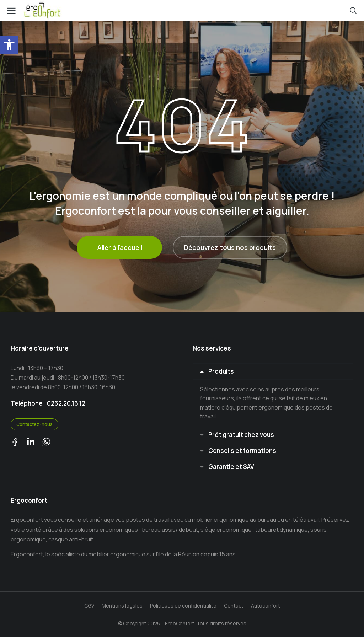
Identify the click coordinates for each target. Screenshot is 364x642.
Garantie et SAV (232, 470)
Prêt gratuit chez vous (242, 436)
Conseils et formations (243, 453)
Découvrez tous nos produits (230, 247)
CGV (89, 610)
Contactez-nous (34, 424)
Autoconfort (266, 610)
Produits (222, 372)
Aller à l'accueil (120, 247)
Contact (234, 610)
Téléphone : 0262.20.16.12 (48, 403)
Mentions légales (122, 610)
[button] (9, 45)
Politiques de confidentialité (183, 610)
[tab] (273, 372)
